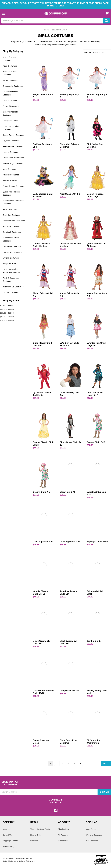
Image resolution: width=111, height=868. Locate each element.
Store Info (34, 841)
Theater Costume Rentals (41, 829)
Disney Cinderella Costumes (10, 113)
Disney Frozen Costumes (13, 135)
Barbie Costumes (10, 80)
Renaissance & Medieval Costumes (13, 202)
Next (107, 763)
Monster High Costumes (13, 163)
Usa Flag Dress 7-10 (43, 542)
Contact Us (7, 835)
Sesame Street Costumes (14, 221)
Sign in (61, 829)
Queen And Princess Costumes (11, 193)
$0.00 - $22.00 (6, 306)
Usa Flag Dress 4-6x (70, 542)
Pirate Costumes (10, 180)
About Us (6, 829)
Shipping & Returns (10, 841)
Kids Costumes (92, 841)
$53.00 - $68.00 (7, 317)
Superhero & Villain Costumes (11, 239)
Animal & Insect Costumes (9, 59)
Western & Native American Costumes (11, 271)
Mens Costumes (92, 829)
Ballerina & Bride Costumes (10, 73)
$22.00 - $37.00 (7, 309)
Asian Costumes (10, 66)
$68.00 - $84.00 (7, 320)
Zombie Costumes (10, 292)
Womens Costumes (94, 835)
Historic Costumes (10, 152)
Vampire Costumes (11, 264)
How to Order (36, 835)
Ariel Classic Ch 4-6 (70, 194)
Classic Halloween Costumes (11, 93)
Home (47, 30)
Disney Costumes (10, 121)
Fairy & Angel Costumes (13, 146)
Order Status (63, 841)
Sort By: (88, 52)
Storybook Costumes (12, 232)
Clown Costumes (10, 100)
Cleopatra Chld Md (69, 691)
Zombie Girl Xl (94, 641)
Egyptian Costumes (11, 141)
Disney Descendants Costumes (12, 128)
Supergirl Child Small (97, 542)
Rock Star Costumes (12, 215)
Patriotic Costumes (11, 175)
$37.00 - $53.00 (7, 313)
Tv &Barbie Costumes (12, 252)
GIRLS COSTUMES (59, 30)
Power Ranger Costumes (13, 186)
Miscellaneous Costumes (13, 158)
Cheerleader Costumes (13, 86)
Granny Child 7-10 (96, 442)
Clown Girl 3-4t (67, 492)
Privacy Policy (8, 847)
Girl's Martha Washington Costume (93, 743)
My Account (63, 835)
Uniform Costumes (11, 258)
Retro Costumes (10, 209)
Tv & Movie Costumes (12, 246)
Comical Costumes (11, 106)
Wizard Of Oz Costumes (13, 287)
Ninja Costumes (9, 169)
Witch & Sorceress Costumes (11, 280)
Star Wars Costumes (12, 226)
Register (69, 829)
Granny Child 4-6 (41, 492)
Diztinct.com (30, 861)
